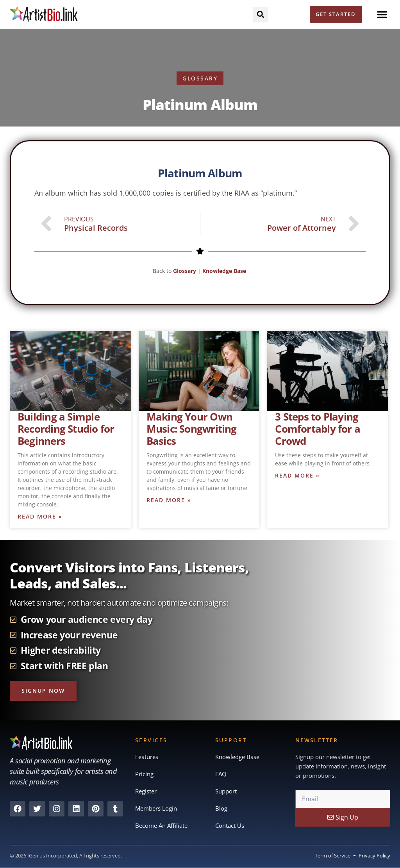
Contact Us (230, 825)
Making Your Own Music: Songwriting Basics (192, 429)
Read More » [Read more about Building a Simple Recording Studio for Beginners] (40, 516)
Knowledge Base (225, 271)
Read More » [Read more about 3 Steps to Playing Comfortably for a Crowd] (297, 475)
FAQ (221, 774)
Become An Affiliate (161, 825)
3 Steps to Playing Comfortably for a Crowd (318, 429)
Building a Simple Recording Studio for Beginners (66, 429)
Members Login (156, 808)
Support (226, 791)
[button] (382, 14)
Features (147, 757)
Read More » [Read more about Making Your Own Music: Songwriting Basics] (169, 500)
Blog (221, 808)
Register (146, 791)
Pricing (144, 774)
